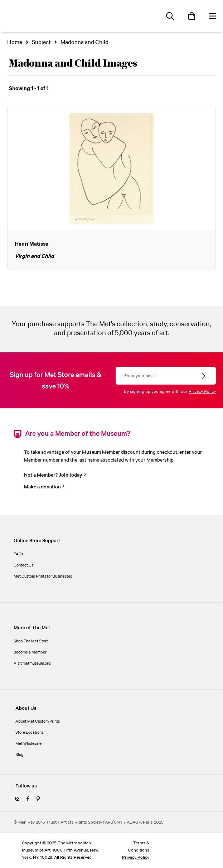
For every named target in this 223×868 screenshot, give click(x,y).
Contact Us (23, 565)
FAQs (18, 554)
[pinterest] (38, 799)
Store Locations (29, 733)
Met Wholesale (28, 744)
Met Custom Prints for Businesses (43, 577)
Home (15, 42)
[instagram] (17, 799)
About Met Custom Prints (38, 722)
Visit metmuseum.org (32, 664)
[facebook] (28, 799)
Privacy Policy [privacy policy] (136, 857)
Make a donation (42, 487)
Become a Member (30, 652)
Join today (71, 475)
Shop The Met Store (31, 641)
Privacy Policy (202, 392)
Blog (20, 755)
